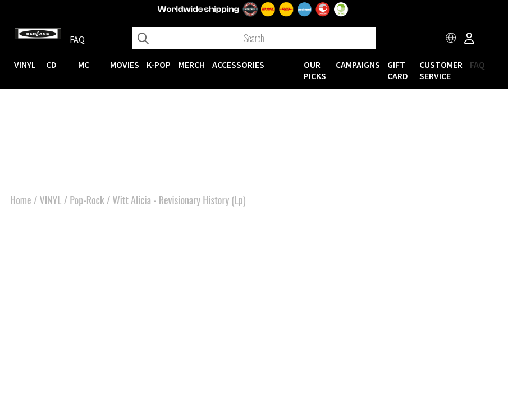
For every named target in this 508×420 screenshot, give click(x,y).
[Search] (254, 38)
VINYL (25, 65)
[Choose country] (451, 39)
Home (21, 200)
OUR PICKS (315, 70)
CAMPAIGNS (358, 65)
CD (51, 65)
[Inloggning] (469, 39)
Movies (125, 65)
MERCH (192, 65)
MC (84, 65)
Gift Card (398, 70)
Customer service (441, 70)
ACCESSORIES (238, 65)
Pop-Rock (87, 200)
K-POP (159, 65)
